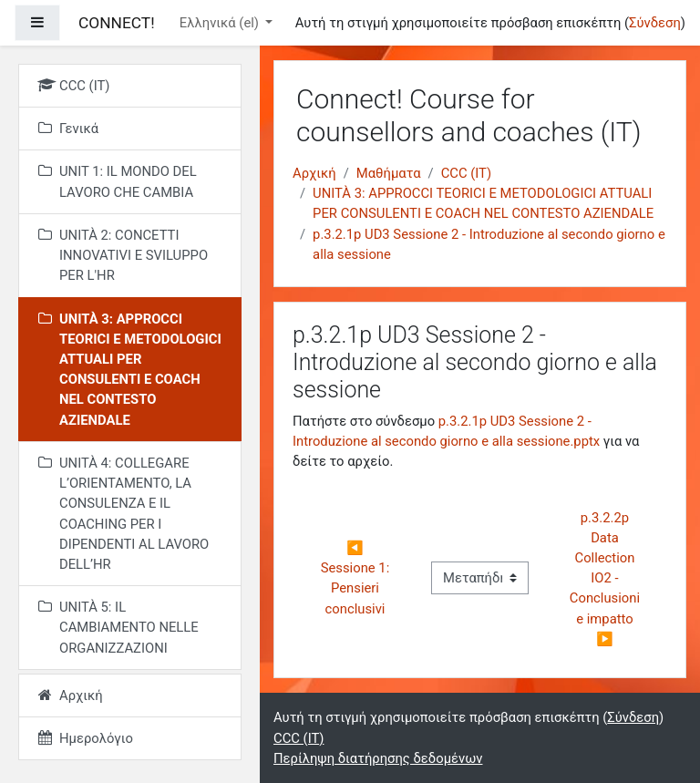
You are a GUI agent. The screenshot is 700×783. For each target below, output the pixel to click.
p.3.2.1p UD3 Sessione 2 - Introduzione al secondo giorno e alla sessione (489, 244)
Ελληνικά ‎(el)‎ (221, 23)
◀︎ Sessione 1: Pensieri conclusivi (357, 578)
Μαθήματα (389, 173)
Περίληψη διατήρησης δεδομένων (378, 758)
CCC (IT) (466, 173)
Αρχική (314, 173)
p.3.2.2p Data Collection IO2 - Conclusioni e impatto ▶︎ (607, 578)
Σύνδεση (655, 23)
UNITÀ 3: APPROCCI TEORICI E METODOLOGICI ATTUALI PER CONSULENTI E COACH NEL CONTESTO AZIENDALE (483, 203)
